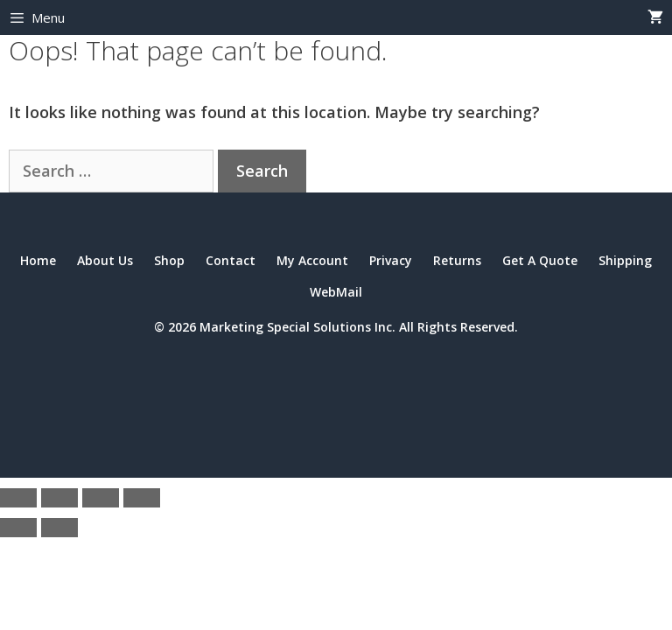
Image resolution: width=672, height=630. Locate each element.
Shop (169, 260)
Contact (231, 260)
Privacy (391, 260)
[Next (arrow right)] (59, 528)
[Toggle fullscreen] (59, 498)
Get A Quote (540, 260)
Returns (457, 260)
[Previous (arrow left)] (18, 528)
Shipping (625, 260)
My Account (312, 260)
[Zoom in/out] (18, 498)
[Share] (101, 498)
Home (38, 260)
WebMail (336, 292)
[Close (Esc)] (142, 498)
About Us (105, 260)
